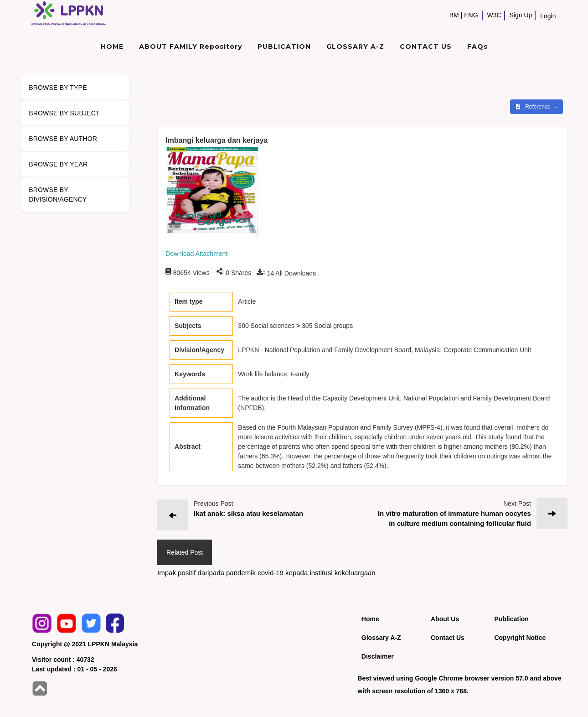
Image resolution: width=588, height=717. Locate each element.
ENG (471, 15)
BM (454, 15)
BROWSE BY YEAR (58, 164)
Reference (534, 107)
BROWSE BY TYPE (58, 88)
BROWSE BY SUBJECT (64, 113)
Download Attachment (196, 254)
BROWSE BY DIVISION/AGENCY (58, 195)
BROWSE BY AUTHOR (63, 139)
